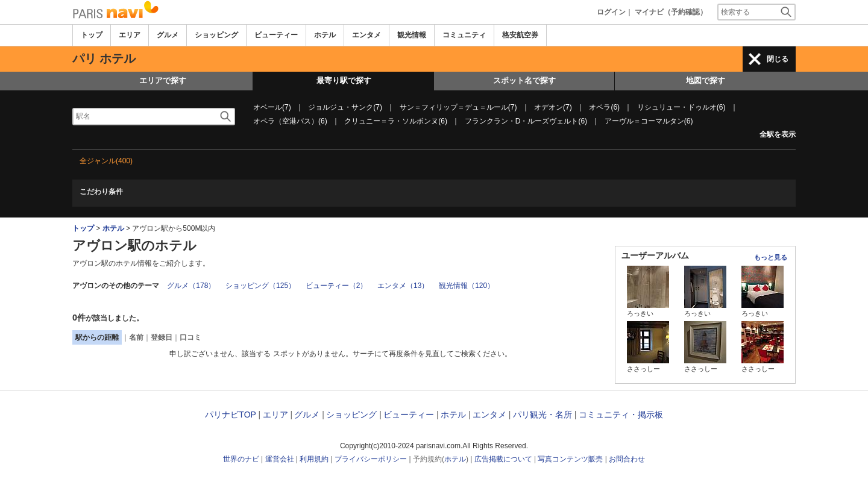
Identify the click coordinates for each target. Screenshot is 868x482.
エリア (130, 35)
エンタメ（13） (403, 286)
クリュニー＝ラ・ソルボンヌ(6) (396, 121)
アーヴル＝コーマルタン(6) (649, 121)
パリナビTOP (230, 415)
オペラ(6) (604, 107)
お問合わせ (627, 459)
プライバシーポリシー (371, 459)
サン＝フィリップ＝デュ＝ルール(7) (458, 107)
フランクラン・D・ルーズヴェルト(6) (526, 121)
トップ (92, 35)
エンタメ (366, 35)
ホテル (325, 35)
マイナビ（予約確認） (671, 12)
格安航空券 (520, 35)
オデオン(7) (553, 107)
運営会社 (280, 459)
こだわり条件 (101, 192)
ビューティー (276, 35)
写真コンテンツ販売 (570, 459)
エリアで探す (163, 80)
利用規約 (314, 459)
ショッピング (216, 35)
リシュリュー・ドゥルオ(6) (681, 107)
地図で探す (706, 80)
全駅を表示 (778, 134)
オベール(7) (272, 107)
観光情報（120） (467, 286)
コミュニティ (464, 35)
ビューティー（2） (337, 286)
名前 (136, 337)
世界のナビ (241, 459)
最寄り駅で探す (344, 80)
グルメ (168, 35)
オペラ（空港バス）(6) (290, 121)
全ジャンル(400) (106, 161)
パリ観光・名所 (542, 415)
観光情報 (412, 35)
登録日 (162, 337)
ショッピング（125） (260, 286)
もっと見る (771, 257)
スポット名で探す (524, 80)
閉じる (778, 59)
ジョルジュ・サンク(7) (345, 107)
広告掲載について (503, 459)
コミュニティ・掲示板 (621, 415)
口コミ (190, 337)
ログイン (611, 12)
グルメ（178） (191, 286)
